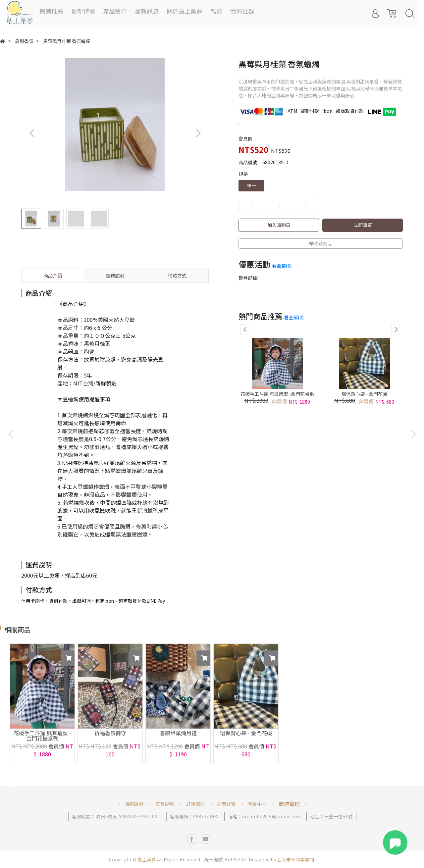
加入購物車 (279, 225)
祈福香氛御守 (110, 734)
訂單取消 (195, 804)
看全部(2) (294, 317)
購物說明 (134, 804)
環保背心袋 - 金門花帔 (364, 394)
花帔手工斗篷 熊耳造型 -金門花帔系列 (277, 397)
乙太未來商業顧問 (295, 859)
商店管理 (289, 804)
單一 (251, 185)
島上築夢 (147, 859)
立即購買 (363, 225)
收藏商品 (321, 243)
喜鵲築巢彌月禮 (178, 734)
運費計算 (226, 804)
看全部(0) (282, 266)
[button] (198, 133)
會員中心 (257, 804)
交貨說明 (165, 804)
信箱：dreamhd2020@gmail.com (265, 816)
